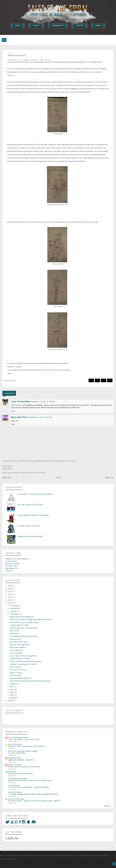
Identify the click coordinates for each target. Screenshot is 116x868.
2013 (10, 597)
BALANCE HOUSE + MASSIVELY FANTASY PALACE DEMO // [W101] (34, 801)
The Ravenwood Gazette (18, 778)
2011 (10, 603)
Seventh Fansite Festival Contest (20, 774)
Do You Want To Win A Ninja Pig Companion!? (35, 494)
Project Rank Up (16, 650)
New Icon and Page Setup (20, 645)
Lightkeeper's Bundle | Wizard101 (21, 760)
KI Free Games (11, 561)
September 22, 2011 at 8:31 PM (40, 417)
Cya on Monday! (16, 653)
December (14, 606)
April (12, 695)
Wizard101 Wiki (11, 566)
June (12, 689)
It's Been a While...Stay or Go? (29, 526)
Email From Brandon (18, 647)
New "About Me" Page (18, 642)
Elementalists (26, 72)
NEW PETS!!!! (14, 631)
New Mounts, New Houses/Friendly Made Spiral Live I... (31, 681)
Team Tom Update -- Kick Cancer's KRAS (24, 739)
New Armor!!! (15, 633)
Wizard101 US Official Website (17, 559)
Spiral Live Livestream (63, 370)
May (12, 692)
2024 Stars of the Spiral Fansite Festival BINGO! (26, 746)
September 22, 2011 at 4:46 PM (43, 402)
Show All (107, 806)
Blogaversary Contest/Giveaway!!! (30, 536)
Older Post (110, 478)
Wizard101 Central (12, 564)
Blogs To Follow (16, 673)
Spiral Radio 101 (12, 568)
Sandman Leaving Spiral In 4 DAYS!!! (23, 664)
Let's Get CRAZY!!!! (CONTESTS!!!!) (30, 505)
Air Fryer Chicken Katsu (17, 753)
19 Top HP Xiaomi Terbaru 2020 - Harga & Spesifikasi (28, 787)
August (13, 684)
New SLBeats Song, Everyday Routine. (24, 622)
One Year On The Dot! (18, 670)
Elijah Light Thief (19, 417)
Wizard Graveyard (15, 765)
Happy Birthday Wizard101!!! (20, 678)
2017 (10, 592)
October (13, 611)
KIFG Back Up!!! (15, 675)
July (12, 686)
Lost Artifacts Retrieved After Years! (23, 636)
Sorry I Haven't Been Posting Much (23, 656)
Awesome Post (15, 639)
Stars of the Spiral (15, 744)
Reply (13, 411)
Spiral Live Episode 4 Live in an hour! (24, 628)
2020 (10, 586)
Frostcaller (12, 772)
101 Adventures (14, 785)
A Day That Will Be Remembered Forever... (26, 661)
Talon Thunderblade (20, 401)
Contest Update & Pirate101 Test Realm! (33, 515)
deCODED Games (15, 792)
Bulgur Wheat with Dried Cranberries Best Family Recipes (30, 780)
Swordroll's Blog (14, 758)
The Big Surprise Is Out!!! (19, 625)
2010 (10, 700)
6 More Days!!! (15, 667)
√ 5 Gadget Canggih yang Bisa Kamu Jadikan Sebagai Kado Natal (33, 794)
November (14, 608)
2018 (10, 589)
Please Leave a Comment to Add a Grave (24, 767)
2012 (10, 600)
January (13, 698)
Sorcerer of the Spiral (16, 799)
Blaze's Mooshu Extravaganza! (21, 617)
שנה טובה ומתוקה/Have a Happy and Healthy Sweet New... (31, 619)
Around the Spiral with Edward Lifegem (23, 751)
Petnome (9, 571)
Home (59, 478)
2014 (10, 594)
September (14, 614)
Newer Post (7, 478)
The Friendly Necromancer (18, 737)
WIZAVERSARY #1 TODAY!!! (20, 659)
